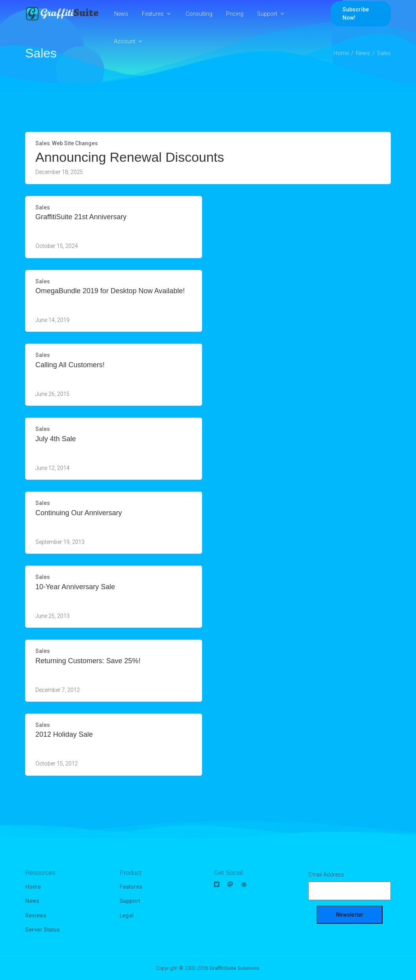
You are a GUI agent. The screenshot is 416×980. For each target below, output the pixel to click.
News (121, 14)
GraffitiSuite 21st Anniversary (81, 217)
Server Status (42, 930)
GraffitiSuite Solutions (234, 968)
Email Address (326, 875)
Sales (43, 143)
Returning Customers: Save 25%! (88, 661)
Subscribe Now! (356, 14)
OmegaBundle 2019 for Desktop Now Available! (110, 291)
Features (153, 14)
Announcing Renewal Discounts (130, 157)
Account (125, 41)
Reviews (36, 915)
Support (267, 14)
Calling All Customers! (70, 365)
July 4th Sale (56, 439)
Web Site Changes (75, 143)
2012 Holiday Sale (64, 734)
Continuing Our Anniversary (79, 513)
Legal (127, 915)
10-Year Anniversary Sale (75, 587)
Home (33, 887)
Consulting (199, 14)
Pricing (235, 14)
